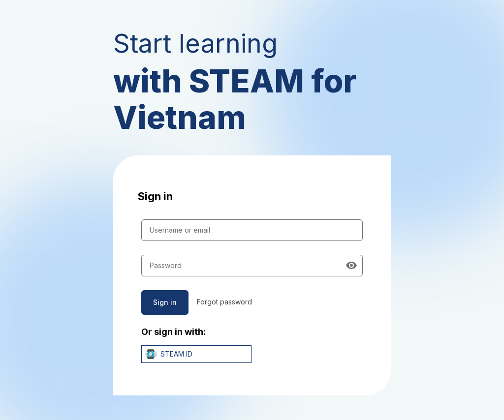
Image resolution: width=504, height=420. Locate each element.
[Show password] (351, 266)
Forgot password (224, 302)
